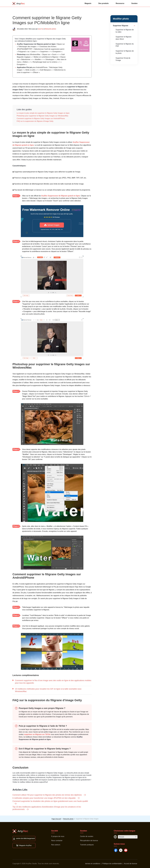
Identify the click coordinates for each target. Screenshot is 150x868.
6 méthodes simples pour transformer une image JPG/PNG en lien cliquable (46, 798)
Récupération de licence (89, 841)
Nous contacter (57, 841)
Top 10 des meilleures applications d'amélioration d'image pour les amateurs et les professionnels (47, 808)
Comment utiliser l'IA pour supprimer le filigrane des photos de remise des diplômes (49, 795)
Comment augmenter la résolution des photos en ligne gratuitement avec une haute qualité (50, 803)
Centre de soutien (87, 836)
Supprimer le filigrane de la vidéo (125, 31)
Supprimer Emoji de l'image (123, 59)
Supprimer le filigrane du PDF (125, 45)
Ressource (120, 3)
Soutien (134, 3)
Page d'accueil (56, 819)
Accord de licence (131, 864)
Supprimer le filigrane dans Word (123, 38)
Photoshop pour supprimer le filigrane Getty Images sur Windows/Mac (42, 116)
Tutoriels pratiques (87, 845)
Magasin (88, 3)
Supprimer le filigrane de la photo (125, 52)
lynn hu (41, 29)
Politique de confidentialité (112, 864)
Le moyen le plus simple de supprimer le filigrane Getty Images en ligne (43, 113)
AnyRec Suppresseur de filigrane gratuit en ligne (36, 44)
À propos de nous (58, 836)
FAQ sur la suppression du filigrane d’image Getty (35, 121)
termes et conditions (93, 864)
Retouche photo (50, 29)
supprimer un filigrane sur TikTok (37, 734)
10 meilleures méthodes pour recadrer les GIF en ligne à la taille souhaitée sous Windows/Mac (47, 690)
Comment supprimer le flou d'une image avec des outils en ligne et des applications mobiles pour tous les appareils (52, 682)
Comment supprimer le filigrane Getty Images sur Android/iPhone (41, 118)
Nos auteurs (56, 845)
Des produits (104, 3)
